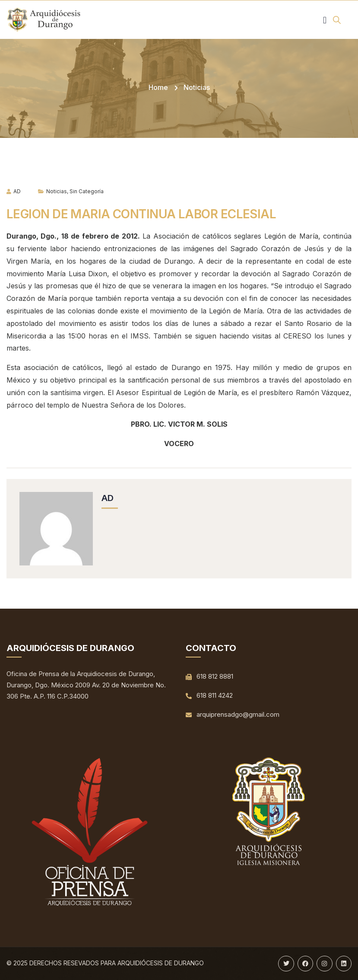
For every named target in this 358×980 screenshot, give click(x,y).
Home (158, 87)
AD (14, 191)
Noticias (197, 87)
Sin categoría (87, 191)
